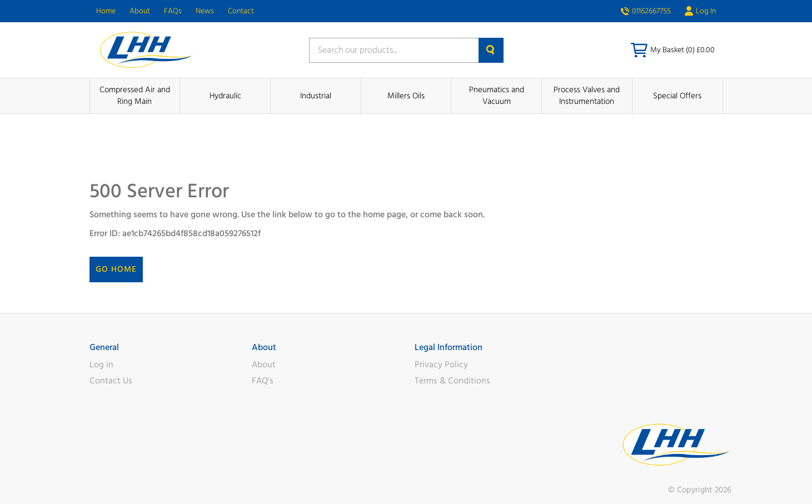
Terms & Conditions (452, 381)
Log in (101, 365)
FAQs (173, 11)
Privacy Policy (441, 365)
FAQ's (263, 381)
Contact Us (111, 381)
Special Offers (677, 96)
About (140, 11)
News (205, 11)
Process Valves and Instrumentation (587, 96)
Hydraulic (225, 96)
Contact (241, 11)
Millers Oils (406, 96)
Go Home (116, 269)
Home (106, 11)
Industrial (316, 96)
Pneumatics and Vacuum (497, 96)
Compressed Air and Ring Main (135, 96)
